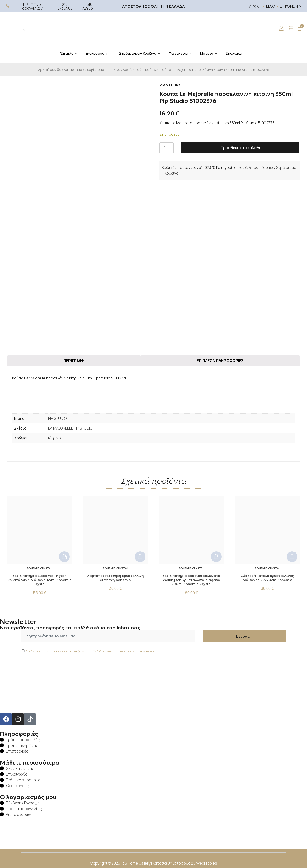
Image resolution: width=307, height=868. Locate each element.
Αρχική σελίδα (50, 69)
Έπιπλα (69, 53)
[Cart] (300, 28)
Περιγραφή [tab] (74, 361)
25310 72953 (87, 6)
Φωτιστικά (181, 53)
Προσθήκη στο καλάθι (240, 148)
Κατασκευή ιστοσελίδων (174, 863)
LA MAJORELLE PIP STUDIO (70, 428)
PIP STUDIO (57, 418)
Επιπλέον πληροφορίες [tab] (220, 361)
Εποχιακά (236, 53)
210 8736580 (65, 6)
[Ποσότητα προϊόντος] (167, 148)
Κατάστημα (73, 69)
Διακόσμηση (99, 53)
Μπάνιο (209, 53)
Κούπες (151, 69)
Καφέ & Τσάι (133, 69)
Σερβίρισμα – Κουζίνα (140, 53)
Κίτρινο (54, 438)
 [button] (64, 557)
